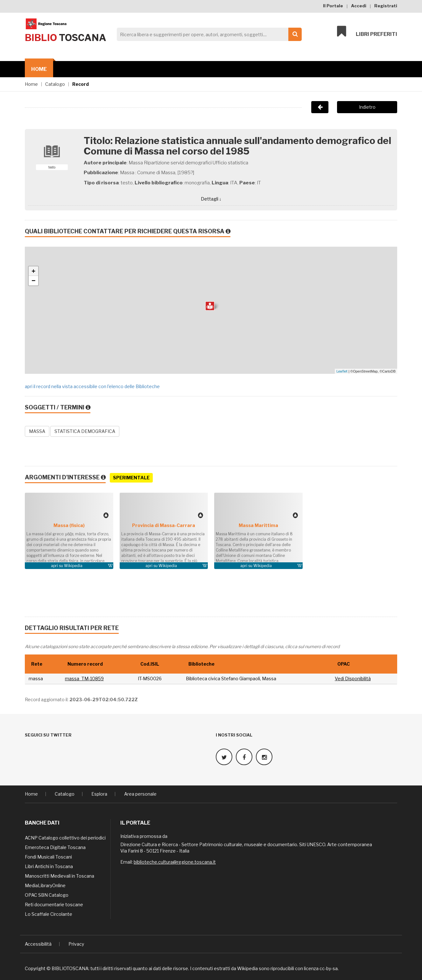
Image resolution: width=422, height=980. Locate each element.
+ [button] (34, 271)
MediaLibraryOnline (45, 884)
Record (81, 84)
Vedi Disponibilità (353, 678)
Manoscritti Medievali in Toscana (60, 875)
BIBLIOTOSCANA (70, 967)
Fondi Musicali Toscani (48, 856)
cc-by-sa (329, 967)
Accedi (359, 6)
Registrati (386, 6)
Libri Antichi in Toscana (49, 865)
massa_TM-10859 (84, 678)
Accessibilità (38, 943)
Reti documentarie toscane (54, 903)
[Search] (207, 34)
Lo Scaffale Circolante (49, 913)
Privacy (76, 943)
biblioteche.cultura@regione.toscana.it (175, 861)
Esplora (99, 793)
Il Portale (333, 6)
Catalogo (55, 84)
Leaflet (342, 371)
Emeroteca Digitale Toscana (55, 846)
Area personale (140, 793)
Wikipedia (73, 566)
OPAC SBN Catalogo (47, 894)
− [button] (34, 281)
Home (39, 69)
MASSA (37, 431)
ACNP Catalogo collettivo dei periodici (65, 836)
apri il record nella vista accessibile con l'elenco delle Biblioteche (92, 386)
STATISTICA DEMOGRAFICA (85, 431)
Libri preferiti (367, 32)
